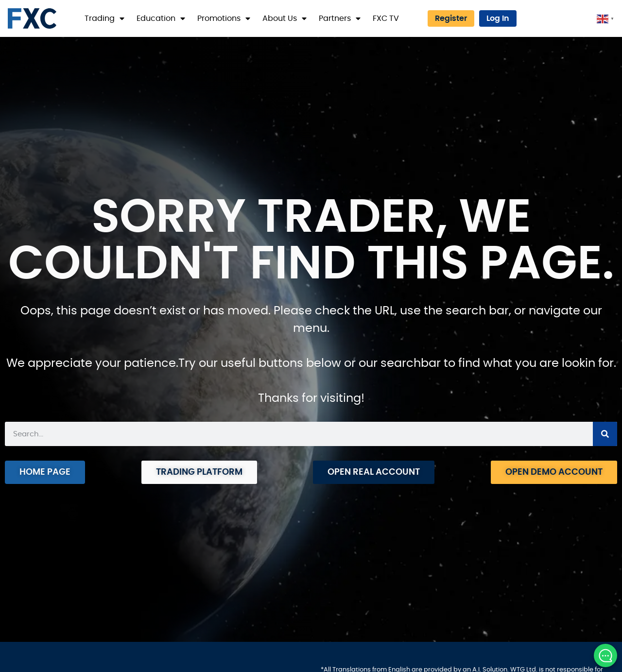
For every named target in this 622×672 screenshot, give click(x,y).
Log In (498, 18)
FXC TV (386, 18)
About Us (285, 18)
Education (161, 18)
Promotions (224, 18)
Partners (340, 18)
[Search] (605, 434)
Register (451, 18)
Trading (104, 18)
